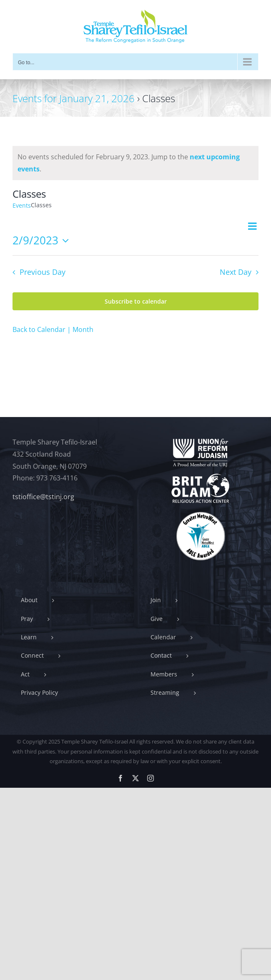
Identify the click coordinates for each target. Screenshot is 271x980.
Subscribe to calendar (136, 301)
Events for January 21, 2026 (74, 98)
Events (22, 205)
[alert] (135, 163)
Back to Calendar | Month (53, 329)
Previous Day (43, 272)
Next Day (236, 272)
